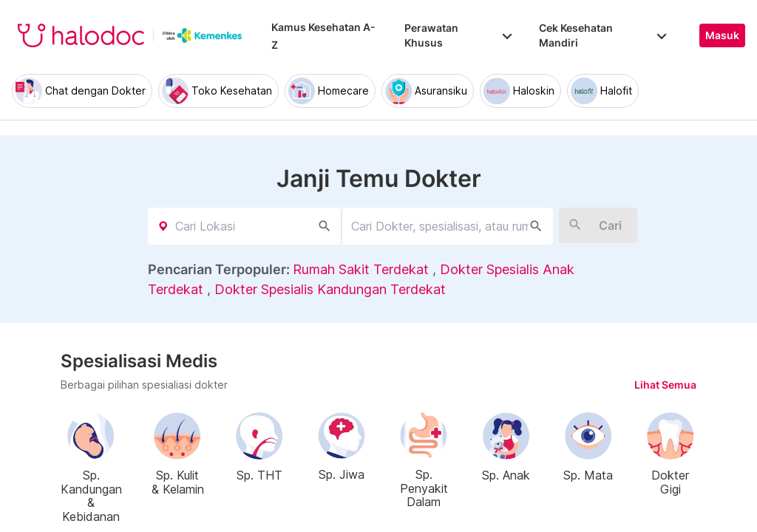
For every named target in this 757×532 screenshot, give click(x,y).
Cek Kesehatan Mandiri (604, 35)
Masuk (722, 35)
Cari (610, 225)
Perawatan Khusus (460, 35)
